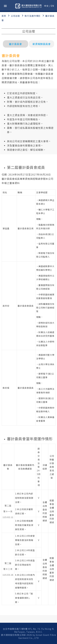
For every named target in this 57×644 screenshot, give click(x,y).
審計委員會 (15, 44)
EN (52, 6)
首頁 (4, 16)
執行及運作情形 (33, 16)
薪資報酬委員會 (42, 44)
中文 (46, 6)
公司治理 (15, 16)
